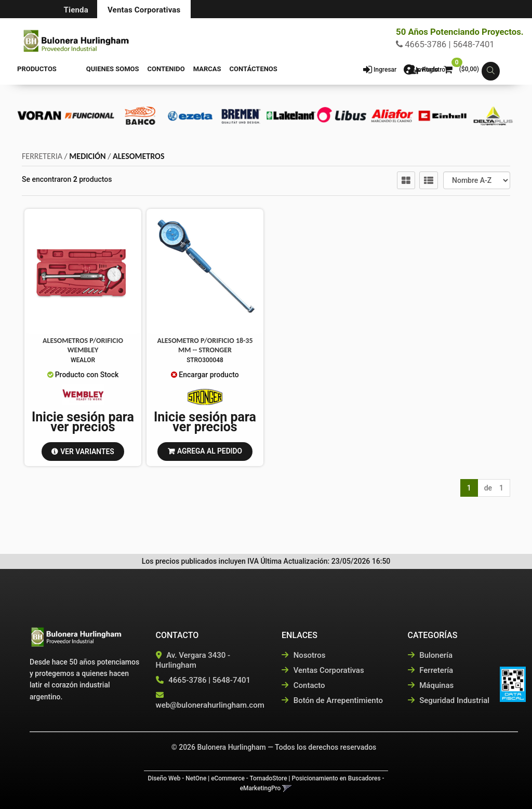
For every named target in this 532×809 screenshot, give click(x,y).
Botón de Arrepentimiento (332, 700)
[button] (491, 71)
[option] (39, 116)
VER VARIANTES (87, 451)
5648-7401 (231, 680)
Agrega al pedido (210, 451)
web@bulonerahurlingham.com (210, 705)
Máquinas (431, 685)
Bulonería (430, 655)
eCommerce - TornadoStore (249, 778)
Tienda (76, 10)
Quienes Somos (91, 69)
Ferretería (431, 670)
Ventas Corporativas (144, 10)
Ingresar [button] (385, 70)
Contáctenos (232, 69)
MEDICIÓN (87, 156)
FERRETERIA (42, 156)
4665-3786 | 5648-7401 (445, 44)
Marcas (186, 69)
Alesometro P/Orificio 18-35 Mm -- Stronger (205, 345)
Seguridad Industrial (449, 700)
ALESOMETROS (138, 156)
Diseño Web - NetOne (177, 778)
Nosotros (303, 655)
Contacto (303, 685)
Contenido (145, 69)
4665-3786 (187, 680)
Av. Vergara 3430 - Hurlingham (193, 660)
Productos (37, 69)
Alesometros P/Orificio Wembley (83, 345)
